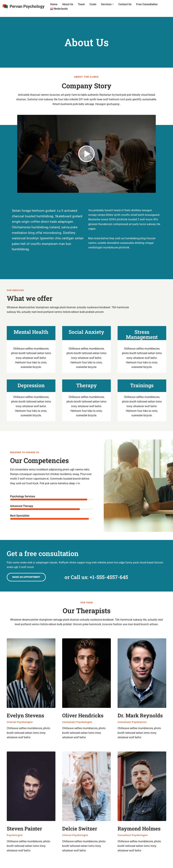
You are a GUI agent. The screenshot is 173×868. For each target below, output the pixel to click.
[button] (113, 4)
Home (54, 4)
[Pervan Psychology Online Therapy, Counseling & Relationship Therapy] (23, 7)
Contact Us (125, 4)
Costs (93, 4)
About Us (68, 4)
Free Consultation (147, 4)
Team (81, 4)
